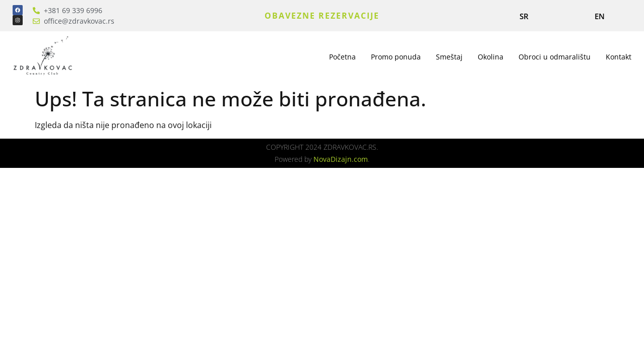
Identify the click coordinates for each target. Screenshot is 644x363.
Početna (342, 57)
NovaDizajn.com (341, 159)
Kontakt (619, 57)
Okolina (491, 57)
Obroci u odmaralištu (555, 57)
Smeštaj (449, 57)
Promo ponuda (396, 57)
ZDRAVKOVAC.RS (350, 147)
